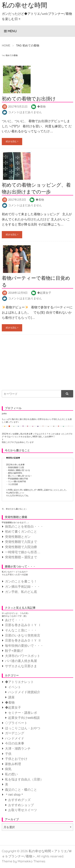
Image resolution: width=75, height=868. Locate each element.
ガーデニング (15, 733)
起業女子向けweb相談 (24, 718)
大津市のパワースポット (23, 656)
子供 (8, 754)
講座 (11, 697)
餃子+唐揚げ (14, 651)
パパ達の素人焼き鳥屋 (21, 661)
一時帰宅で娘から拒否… (23, 552)
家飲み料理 (13, 764)
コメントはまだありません (25, 112)
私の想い (11, 774)
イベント (15, 687)
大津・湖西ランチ (18, 749)
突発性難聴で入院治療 (21, 547)
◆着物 (41, 107)
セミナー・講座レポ (23, 713)
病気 (8, 769)
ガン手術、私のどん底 (21, 592)
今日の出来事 (15, 743)
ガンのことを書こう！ (21, 581)
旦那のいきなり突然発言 (23, 635)
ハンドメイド (15, 738)
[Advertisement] (32, 359)
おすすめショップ (21, 805)
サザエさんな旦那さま (21, 666)
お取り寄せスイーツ (23, 810)
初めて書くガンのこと (21, 532)
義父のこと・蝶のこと (21, 790)
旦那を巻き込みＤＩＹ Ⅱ (23, 640)
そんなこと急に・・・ (21, 630)
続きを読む (12, 141)
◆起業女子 (44, 293)
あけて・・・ (15, 620)
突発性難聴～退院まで (21, 557)
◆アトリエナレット (19, 682)
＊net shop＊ (14, 795)
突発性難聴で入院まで (21, 542)
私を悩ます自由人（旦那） (24, 779)
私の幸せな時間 (24, 5)
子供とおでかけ (16, 759)
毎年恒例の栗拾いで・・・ (24, 646)
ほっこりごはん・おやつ (23, 728)
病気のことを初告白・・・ (24, 527)
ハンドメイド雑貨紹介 (24, 692)
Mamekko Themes (31, 861)
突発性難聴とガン (18, 537)
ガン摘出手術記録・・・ (23, 587)
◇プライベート (16, 723)
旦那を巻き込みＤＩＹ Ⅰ (23, 625)
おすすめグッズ (19, 800)
